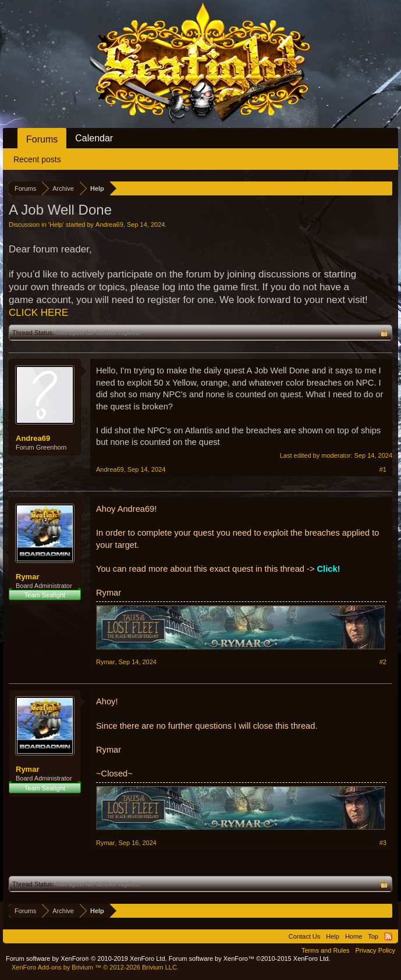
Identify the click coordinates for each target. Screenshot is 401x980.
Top (373, 936)
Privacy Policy (375, 950)
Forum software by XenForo (86, 958)
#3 (383, 843)
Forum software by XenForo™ (250, 958)
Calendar (94, 138)
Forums (42, 139)
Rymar (27, 577)
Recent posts (37, 159)
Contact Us (304, 936)
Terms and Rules (326, 950)
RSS (388, 936)
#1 (383, 469)
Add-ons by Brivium (95, 967)
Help (56, 224)
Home (354, 936)
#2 (383, 662)
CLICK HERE (38, 313)
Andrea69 (109, 224)
